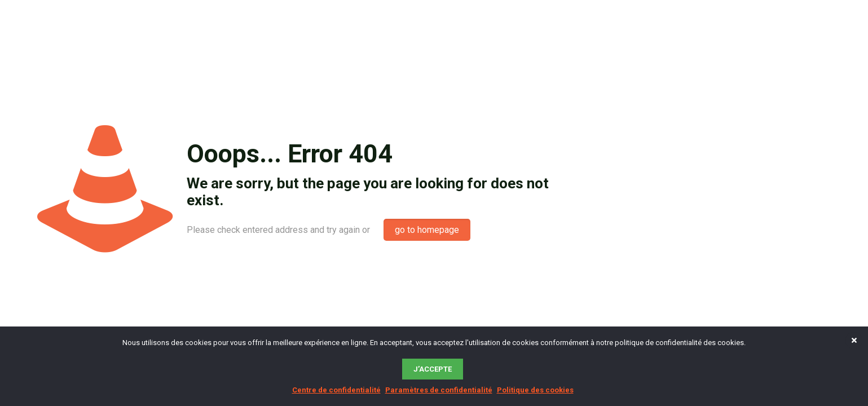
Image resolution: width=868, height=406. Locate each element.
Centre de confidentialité (336, 390)
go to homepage (427, 230)
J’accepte (433, 369)
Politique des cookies (535, 390)
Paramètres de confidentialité (439, 390)
